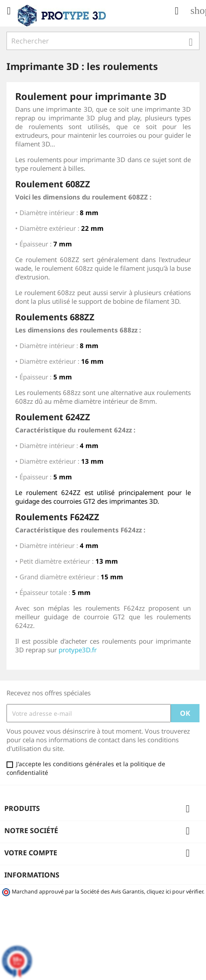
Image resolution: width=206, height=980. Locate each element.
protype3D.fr (78, 650)
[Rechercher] (103, 41)
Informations (32, 875)
